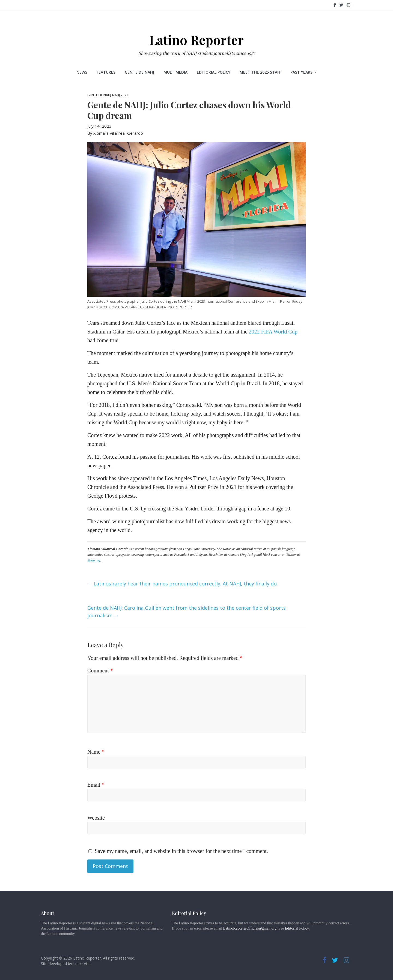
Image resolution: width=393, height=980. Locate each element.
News (82, 72)
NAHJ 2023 (120, 95)
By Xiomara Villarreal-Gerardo (115, 133)
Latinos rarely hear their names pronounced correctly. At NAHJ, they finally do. (183, 584)
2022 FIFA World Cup (273, 332)
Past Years (301, 72)
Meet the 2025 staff (260, 72)
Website (96, 818)
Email (96, 785)
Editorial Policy (214, 72)
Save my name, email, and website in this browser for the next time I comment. (181, 851)
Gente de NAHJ (139, 72)
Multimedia (175, 72)
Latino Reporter (196, 40)
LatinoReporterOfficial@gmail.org (250, 928)
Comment (100, 671)
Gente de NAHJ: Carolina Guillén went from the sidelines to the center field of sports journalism (187, 612)
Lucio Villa (82, 964)
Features (106, 72)
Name (96, 752)
